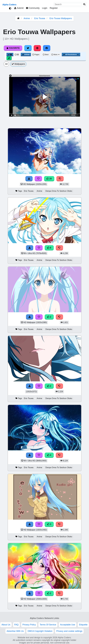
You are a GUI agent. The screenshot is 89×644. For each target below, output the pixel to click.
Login (45, 8)
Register (54, 8)
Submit (19, 8)
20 (49, 179)
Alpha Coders (9, 5)
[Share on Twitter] (28, 48)
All (6, 64)
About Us (6, 625)
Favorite (13, 48)
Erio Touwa (40, 18)
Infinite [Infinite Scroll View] (26, 55)
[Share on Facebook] (47, 48)
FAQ (16, 625)
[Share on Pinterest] (37, 48)
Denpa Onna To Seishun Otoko (59, 191)
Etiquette (83, 625)
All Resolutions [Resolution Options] (71, 55)
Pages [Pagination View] (36, 55)
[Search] (84, 4)
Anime (27, 18)
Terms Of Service (48, 625)
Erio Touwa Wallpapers (61, 18)
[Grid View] (10, 55)
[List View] (17, 55)
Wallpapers (18, 64)
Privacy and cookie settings (69, 631)
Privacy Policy (29, 625)
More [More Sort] (56, 55)
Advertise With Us (15, 631)
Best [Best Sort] (46, 55)
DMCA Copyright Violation (40, 631)
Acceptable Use (68, 625)
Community (33, 8)
